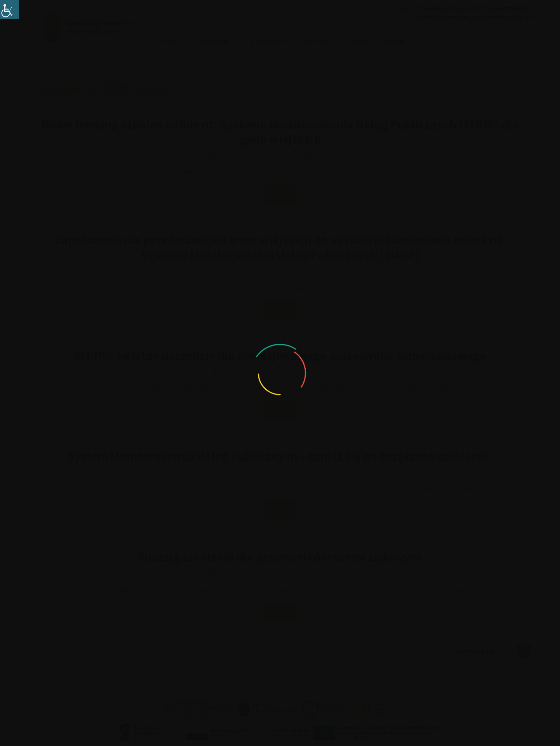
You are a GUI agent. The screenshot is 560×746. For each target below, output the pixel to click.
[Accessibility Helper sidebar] (9, 9)
